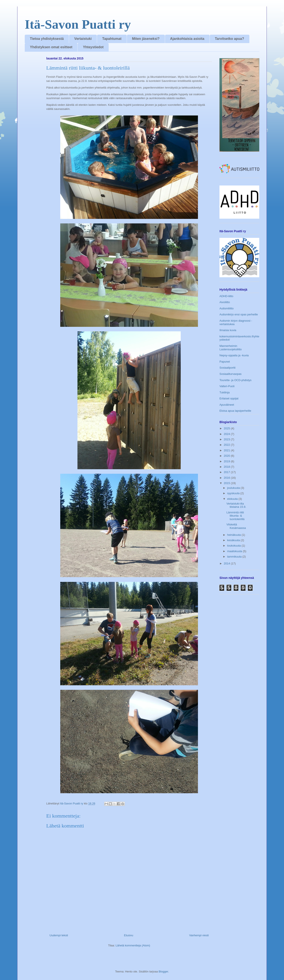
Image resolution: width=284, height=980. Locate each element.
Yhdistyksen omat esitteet (51, 47)
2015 (227, 483)
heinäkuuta (234, 535)
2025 (227, 428)
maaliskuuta (235, 551)
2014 (227, 563)
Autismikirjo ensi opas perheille (239, 314)
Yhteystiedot (93, 47)
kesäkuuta (234, 540)
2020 (227, 456)
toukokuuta (234, 546)
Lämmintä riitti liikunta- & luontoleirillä (235, 516)
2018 (227, 467)
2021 (227, 450)
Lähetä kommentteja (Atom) (133, 945)
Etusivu (129, 935)
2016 (227, 478)
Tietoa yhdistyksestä (47, 39)
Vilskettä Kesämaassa (236, 526)
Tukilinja (225, 392)
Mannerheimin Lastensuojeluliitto (231, 348)
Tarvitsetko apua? (230, 39)
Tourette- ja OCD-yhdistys (235, 380)
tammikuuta (235, 557)
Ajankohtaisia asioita (187, 39)
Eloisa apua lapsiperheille (235, 411)
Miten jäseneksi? (146, 39)
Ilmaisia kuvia (228, 330)
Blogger (163, 971)
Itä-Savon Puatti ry (78, 24)
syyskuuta (234, 493)
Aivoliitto (225, 302)
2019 (227, 461)
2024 (227, 434)
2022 (227, 445)
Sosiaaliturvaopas (231, 374)
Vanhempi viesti (199, 935)
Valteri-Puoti (227, 386)
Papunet (225, 362)
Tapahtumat (112, 39)
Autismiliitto (227, 308)
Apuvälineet (227, 405)
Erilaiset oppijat (229, 398)
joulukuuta (234, 488)
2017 (227, 472)
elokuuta (233, 499)
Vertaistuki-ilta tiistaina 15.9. (236, 505)
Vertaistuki (83, 39)
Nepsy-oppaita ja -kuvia (234, 355)
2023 (227, 439)
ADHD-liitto (226, 296)
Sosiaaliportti (227, 368)
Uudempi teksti (59, 935)
